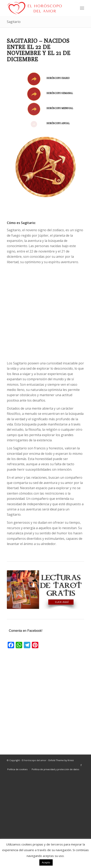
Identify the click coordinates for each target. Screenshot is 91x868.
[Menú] (82, 8)
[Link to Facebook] (81, 765)
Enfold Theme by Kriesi (61, 760)
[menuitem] (82, 8)
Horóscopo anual (58, 123)
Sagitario (14, 22)
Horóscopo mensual (60, 108)
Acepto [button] (46, 862)
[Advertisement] (45, 313)
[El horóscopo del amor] (38, 8)
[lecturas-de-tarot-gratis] (45, 590)
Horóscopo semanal (60, 93)
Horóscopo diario (58, 78)
